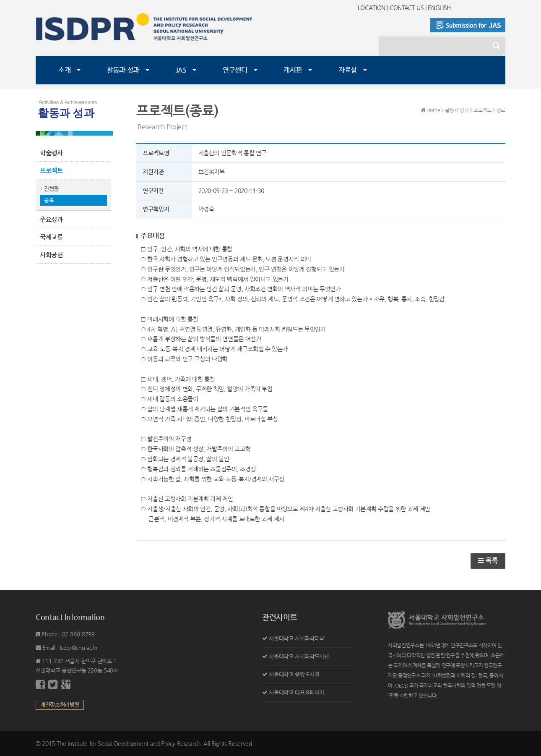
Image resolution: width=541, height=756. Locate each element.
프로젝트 (51, 170)
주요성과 (51, 219)
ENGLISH (439, 8)
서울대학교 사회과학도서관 (299, 656)
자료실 (348, 70)
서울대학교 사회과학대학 (297, 638)
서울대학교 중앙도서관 (294, 674)
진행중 (51, 189)
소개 (64, 70)
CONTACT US (407, 8)
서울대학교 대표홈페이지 (297, 692)
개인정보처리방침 (60, 705)
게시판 (293, 70)
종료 (49, 200)
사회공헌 (51, 255)
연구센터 (235, 70)
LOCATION (372, 8)
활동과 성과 (123, 70)
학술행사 (51, 153)
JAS (181, 70)
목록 (488, 561)
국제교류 (51, 237)
